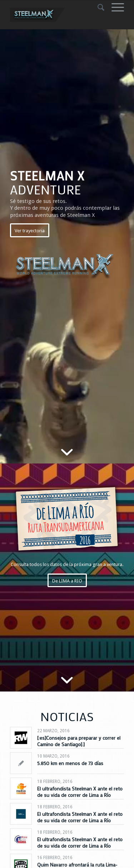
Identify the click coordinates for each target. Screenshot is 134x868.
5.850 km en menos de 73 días (70, 763)
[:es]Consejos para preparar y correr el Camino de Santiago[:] (79, 741)
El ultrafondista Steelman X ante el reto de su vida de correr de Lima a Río (80, 792)
